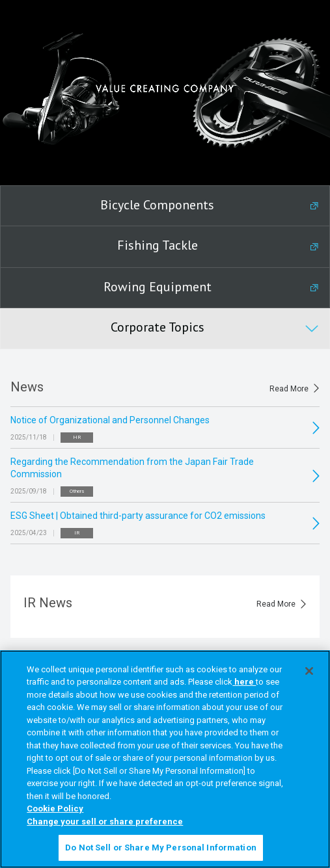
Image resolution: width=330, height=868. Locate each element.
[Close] (309, 671)
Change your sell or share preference (105, 822)
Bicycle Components (157, 205)
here (244, 682)
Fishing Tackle (158, 245)
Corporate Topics (158, 327)
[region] (165, 759)
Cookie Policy (55, 809)
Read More (289, 389)
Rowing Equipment (158, 287)
